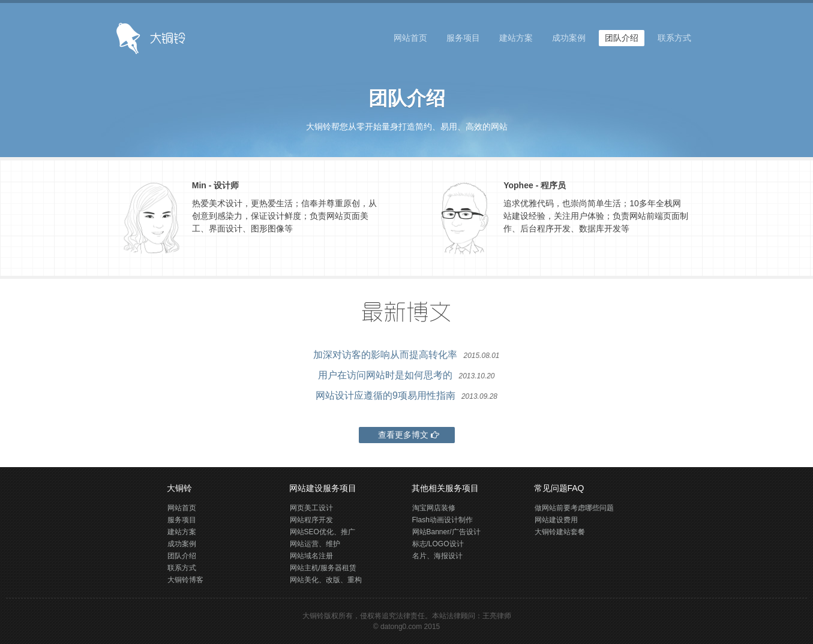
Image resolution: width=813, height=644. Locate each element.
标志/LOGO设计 (438, 544)
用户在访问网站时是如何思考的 (385, 375)
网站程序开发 (311, 520)
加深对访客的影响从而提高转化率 (385, 355)
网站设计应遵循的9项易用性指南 (385, 395)
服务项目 (463, 38)
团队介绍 (622, 38)
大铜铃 (313, 616)
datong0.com (401, 627)
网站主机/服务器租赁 (323, 568)
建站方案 (516, 38)
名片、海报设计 (437, 556)
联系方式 (674, 38)
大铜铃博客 (185, 580)
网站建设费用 (556, 520)
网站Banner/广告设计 (446, 532)
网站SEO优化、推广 (322, 532)
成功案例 (569, 38)
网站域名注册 (311, 556)
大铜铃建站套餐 (560, 532)
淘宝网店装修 (434, 508)
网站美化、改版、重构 (326, 580)
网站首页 (410, 38)
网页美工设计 (311, 508)
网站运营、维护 (315, 544)
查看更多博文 (407, 435)
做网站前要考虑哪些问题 (574, 508)
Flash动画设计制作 (442, 520)
